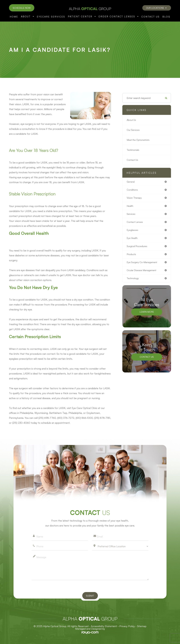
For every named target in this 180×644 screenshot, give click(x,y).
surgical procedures (138, 248)
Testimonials (133, 150)
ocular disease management (143, 273)
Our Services (134, 130)
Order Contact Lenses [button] (118, 16)
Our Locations (156, 8)
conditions (132, 190)
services (131, 215)
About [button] (27, 16)
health (130, 207)
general (131, 182)
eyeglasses (133, 231)
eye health (133, 240)
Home (14, 17)
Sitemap (142, 626)
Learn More (147, 314)
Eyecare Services (51, 17)
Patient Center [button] (82, 16)
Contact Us (150, 17)
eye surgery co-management (143, 264)
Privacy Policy (127, 626)
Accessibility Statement (104, 626)
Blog (166, 17)
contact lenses (135, 223)
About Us (132, 120)
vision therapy (135, 198)
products (132, 256)
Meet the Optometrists (140, 140)
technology (133, 281)
